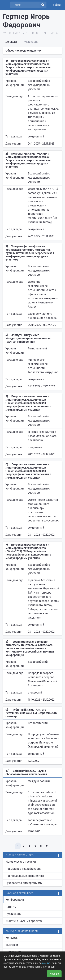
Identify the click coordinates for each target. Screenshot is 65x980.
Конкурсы (12, 938)
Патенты (11, 907)
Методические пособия (21, 862)
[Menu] (5, 5)
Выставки (12, 945)
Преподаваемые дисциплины (25, 876)
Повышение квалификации (23, 869)
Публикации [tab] (31, 42)
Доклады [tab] (11, 42)
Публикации (14, 914)
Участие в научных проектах (24, 921)
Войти (57, 5)
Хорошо (54, 974)
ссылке (46, 963)
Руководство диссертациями (24, 883)
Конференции (15, 900)
